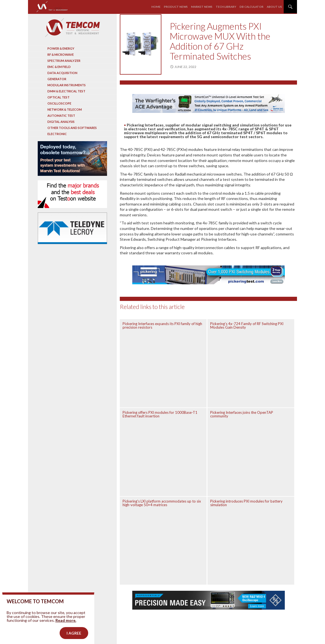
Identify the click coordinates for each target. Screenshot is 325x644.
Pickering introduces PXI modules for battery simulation (246, 503)
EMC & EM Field (59, 67)
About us (274, 7)
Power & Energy (61, 48)
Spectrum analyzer (64, 61)
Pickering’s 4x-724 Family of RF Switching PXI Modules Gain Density (247, 325)
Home (156, 7)
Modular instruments (67, 85)
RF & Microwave (61, 54)
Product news (176, 7)
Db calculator (252, 7)
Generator (57, 79)
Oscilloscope (59, 103)
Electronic (57, 134)
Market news (202, 7)
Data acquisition (62, 73)
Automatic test (61, 116)
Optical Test (59, 97)
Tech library (226, 7)
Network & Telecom (65, 109)
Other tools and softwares (72, 128)
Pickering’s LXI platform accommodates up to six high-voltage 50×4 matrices (162, 503)
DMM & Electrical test (66, 91)
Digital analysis (61, 122)
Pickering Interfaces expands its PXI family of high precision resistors (162, 325)
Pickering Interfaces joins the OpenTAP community (242, 414)
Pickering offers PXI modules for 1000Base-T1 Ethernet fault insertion (160, 414)
